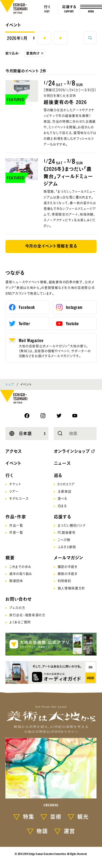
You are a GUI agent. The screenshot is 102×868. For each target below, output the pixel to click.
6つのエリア (66, 484)
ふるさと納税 (67, 547)
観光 (83, 817)
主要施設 (65, 491)
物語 (42, 831)
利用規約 (64, 581)
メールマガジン (69, 558)
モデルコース (19, 499)
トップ (10, 384)
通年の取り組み (21, 574)
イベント (13, 25)
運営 (69, 831)
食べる (62, 499)
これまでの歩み (20, 567)
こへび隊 (64, 540)
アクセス (14, 451)
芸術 (56, 817)
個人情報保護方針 (72, 588)
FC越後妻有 (67, 532)
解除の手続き (68, 574)
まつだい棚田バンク (72, 525)
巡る (58, 475)
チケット (15, 484)
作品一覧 (16, 525)
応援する (63, 517)
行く (10, 475)
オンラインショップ (72, 451)
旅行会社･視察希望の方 (27, 615)
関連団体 (16, 581)
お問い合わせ (19, 599)
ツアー (14, 491)
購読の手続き (68, 567)
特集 (29, 817)
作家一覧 (16, 532)
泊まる (62, 506)
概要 (10, 558)
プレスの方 (17, 608)
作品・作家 (16, 517)
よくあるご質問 (20, 622)
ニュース (62, 463)
